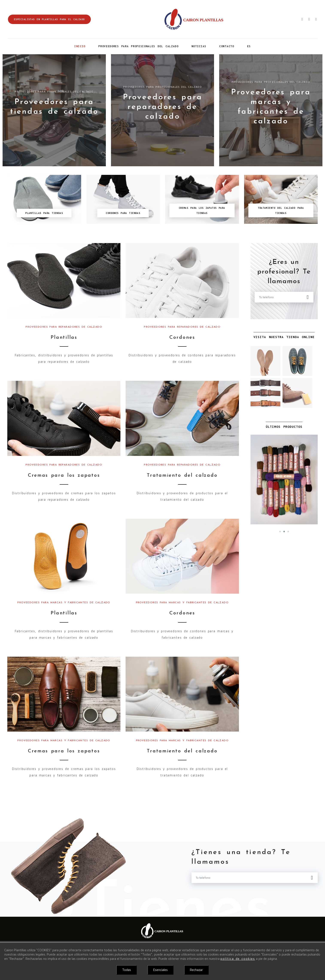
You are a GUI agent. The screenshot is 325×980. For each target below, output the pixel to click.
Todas (127, 970)
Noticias (199, 46)
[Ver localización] (315, 19)
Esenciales (160, 970)
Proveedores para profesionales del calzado (138, 46)
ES (249, 46)
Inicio (80, 46)
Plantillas (64, 338)
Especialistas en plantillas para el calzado (49, 19)
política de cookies (238, 959)
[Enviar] (308, 297)
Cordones (182, 338)
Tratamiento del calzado (182, 476)
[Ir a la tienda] (308, 19)
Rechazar (196, 970)
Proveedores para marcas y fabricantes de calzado (64, 604)
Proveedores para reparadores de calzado (163, 107)
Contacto (227, 46)
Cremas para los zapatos (64, 476)
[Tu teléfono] (281, 297)
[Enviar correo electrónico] (301, 19)
